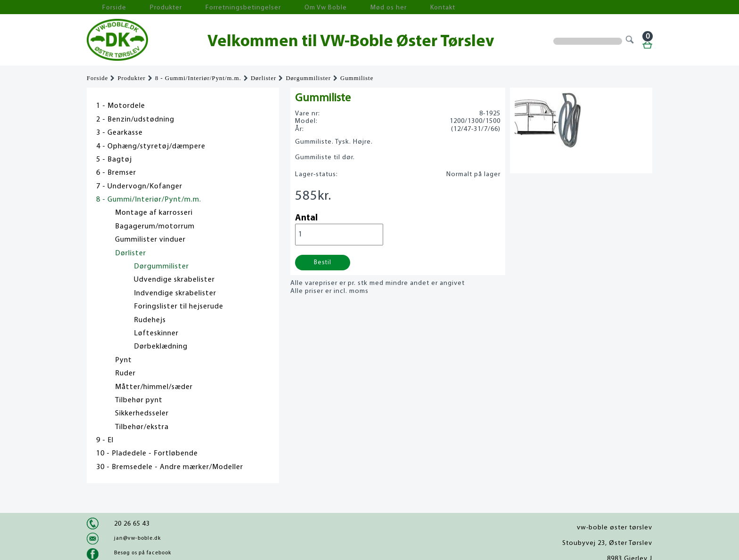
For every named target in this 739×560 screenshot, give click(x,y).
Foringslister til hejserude (179, 307)
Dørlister (264, 78)
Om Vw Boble (280, 7)
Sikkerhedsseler (142, 414)
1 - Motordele (121, 106)
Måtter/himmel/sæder (154, 387)
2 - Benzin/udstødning (135, 120)
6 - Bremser (116, 173)
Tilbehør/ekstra (142, 427)
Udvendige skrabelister (174, 280)
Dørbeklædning (161, 347)
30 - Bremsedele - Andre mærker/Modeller (170, 467)
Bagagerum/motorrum (155, 227)
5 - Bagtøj (114, 160)
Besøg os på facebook (143, 553)
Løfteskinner (156, 333)
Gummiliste (357, 78)
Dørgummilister (308, 78)
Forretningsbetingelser (211, 7)
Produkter (147, 7)
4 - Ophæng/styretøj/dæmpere (151, 146)
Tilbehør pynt (139, 400)
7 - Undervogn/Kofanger (139, 187)
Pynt (123, 360)
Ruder (125, 373)
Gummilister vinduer (150, 240)
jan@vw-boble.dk (137, 538)
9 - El (105, 440)
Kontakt (376, 7)
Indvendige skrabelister (175, 293)
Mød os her (332, 7)
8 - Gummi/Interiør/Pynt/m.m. (198, 78)
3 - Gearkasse (119, 133)
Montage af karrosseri (154, 213)
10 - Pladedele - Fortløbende (147, 454)
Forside (106, 7)
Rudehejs (150, 320)
